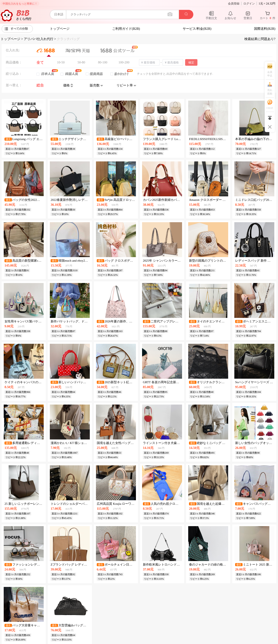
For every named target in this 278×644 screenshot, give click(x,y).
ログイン (249, 4)
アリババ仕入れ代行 (39, 39)
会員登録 (234, 4)
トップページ (10, 39)
